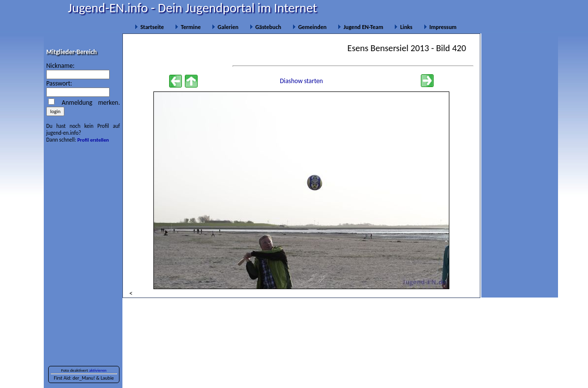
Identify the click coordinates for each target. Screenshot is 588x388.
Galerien (225, 27)
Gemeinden (309, 27)
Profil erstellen (93, 140)
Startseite (149, 27)
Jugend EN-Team (360, 27)
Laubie (107, 378)
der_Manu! (84, 378)
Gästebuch (265, 27)
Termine (188, 27)
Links (403, 27)
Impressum (440, 27)
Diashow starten (301, 81)
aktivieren (98, 370)
